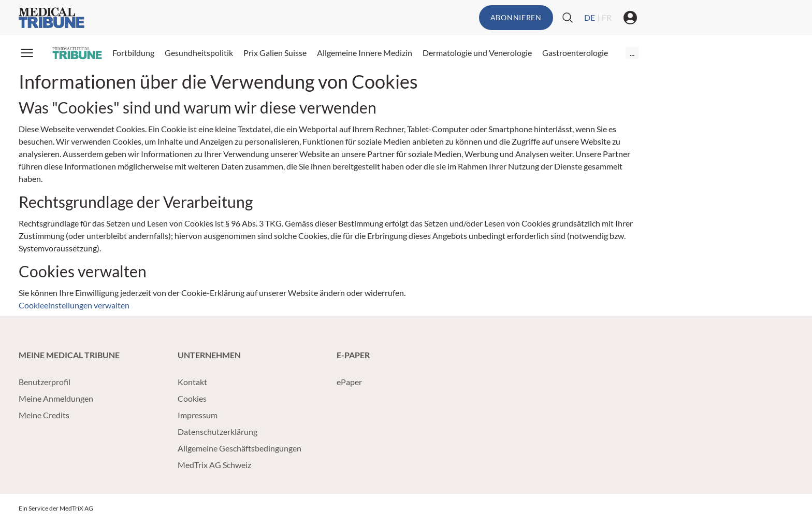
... (632, 53)
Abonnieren (516, 17)
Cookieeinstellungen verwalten (74, 305)
